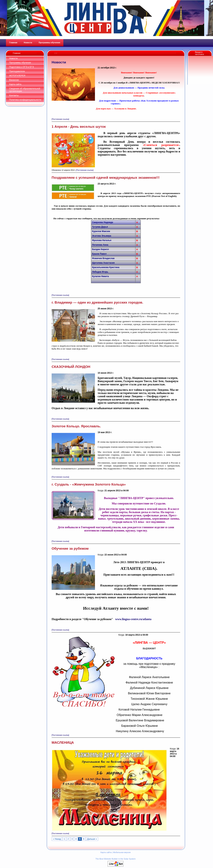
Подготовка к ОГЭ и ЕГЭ (21, 67)
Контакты (14, 95)
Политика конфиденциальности (25, 100)
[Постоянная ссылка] (60, 119)
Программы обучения (20, 63)
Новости (13, 58)
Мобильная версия (122, 852)
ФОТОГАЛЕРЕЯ (17, 76)
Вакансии (14, 80)
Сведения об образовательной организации (25, 90)
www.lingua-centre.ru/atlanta (133, 619)
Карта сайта (15, 84)
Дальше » (92, 839)
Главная (17, 53)
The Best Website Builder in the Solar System (116, 859)
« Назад (57, 839)
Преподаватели (17, 71)
